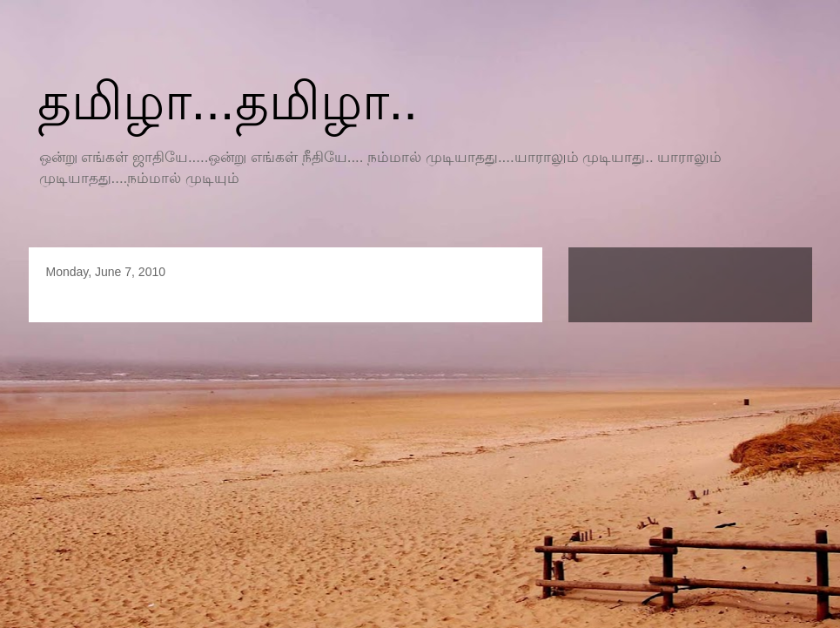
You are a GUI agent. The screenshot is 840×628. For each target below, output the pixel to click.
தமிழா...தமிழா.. (228, 101)
